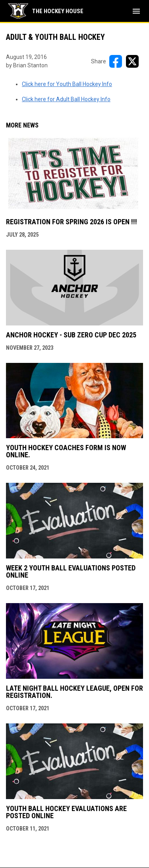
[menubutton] (136, 11)
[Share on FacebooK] (116, 61)
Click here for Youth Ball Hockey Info (67, 84)
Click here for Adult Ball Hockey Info (66, 99)
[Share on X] (132, 61)
